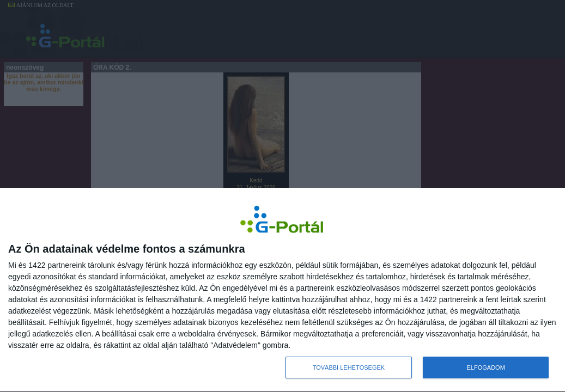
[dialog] (282, 290)
